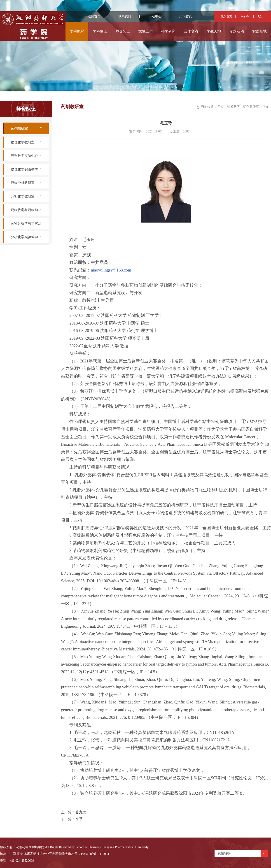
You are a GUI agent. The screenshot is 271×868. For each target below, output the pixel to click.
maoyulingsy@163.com (111, 270)
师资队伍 (123, 31)
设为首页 (227, 16)
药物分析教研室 (23, 183)
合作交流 (191, 31)
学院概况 (77, 31)
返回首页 (94, 16)
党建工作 (145, 31)
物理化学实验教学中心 (28, 169)
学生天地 (214, 31)
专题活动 (237, 31)
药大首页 (186, 16)
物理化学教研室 (23, 142)
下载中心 (155, 16)
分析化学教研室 (23, 196)
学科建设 (100, 31)
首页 (221, 107)
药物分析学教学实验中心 (29, 223)
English (245, 16)
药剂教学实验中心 (24, 156)
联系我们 (125, 16)
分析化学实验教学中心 (28, 237)
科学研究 (168, 31)
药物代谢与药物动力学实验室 (30, 210)
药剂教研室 (19, 128)
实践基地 (259, 31)
